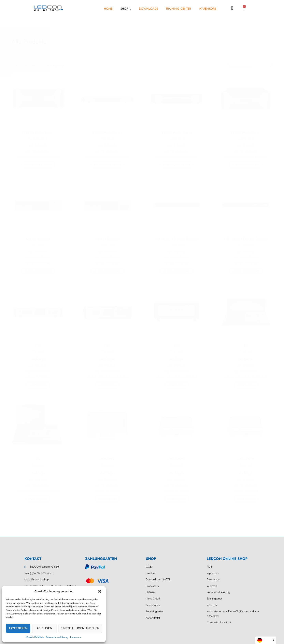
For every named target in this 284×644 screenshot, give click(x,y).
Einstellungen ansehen (80, 628)
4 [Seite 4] (135, 511)
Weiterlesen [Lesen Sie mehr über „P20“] (107, 385)
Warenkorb (207, 9)
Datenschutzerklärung (57, 637)
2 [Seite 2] (123, 511)
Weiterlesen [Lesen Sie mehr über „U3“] (246, 385)
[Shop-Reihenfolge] (250, 66)
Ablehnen (44, 628)
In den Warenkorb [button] (38, 165)
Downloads (149, 9)
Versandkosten (41, 151)
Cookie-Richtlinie (35, 637)
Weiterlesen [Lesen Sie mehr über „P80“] (177, 385)
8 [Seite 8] (153, 511)
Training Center (178, 9)
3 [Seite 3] (129, 511)
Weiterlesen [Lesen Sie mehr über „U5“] (38, 499)
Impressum (76, 637)
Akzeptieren (18, 628)
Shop (126, 9)
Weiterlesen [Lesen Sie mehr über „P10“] (38, 385)
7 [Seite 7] (148, 511)
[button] (100, 591)
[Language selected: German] (266, 640)
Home (108, 9)
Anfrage (38, 359)
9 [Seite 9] (159, 511)
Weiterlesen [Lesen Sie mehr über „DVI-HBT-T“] (107, 499)
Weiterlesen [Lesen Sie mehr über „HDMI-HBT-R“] (246, 499)
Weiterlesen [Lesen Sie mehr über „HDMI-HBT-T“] (177, 499)
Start (14, 54)
